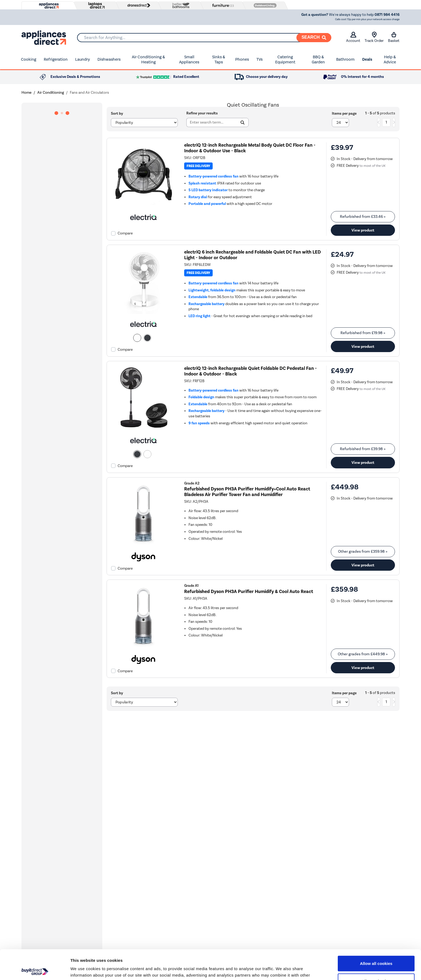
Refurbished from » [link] (363, 217)
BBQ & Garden (318, 60)
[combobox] (204, 38)
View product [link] (363, 230)
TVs (260, 59)
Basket (394, 37)
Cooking (29, 59)
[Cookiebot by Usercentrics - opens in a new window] (35, 970)
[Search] (314, 38)
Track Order (374, 37)
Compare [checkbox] (125, 233)
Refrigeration (56, 59)
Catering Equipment (285, 60)
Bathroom (345, 59)
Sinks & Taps (219, 60)
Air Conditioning (51, 93)
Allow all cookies (376, 934)
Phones (242, 59)
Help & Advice (390, 60)
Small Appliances (189, 60)
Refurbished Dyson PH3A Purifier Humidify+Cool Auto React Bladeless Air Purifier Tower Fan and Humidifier (247, 492)
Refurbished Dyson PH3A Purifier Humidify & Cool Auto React (249, 592)
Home (26, 93)
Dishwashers (109, 59)
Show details (282, 969)
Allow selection (376, 951)
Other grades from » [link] (363, 552)
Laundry (83, 59)
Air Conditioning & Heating (148, 60)
